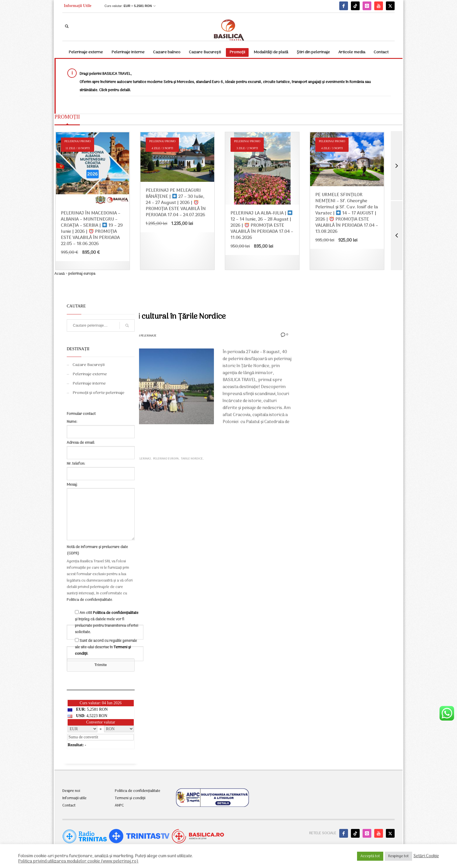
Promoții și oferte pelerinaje (99, 393)
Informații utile (74, 798)
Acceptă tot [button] (370, 856)
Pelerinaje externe (90, 374)
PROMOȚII (67, 117)
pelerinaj (144, 459)
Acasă (60, 274)
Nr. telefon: (101, 469)
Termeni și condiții (130, 798)
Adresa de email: (101, 448)
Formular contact (81, 414)
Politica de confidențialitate (89, 600)
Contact (69, 806)
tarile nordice (192, 459)
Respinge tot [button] (398, 856)
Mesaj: (101, 512)
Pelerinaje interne (89, 384)
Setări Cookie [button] (426, 856)
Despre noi (71, 791)
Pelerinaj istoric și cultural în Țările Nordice (153, 317)
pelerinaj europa (166, 459)
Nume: (101, 427)
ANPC (119, 806)
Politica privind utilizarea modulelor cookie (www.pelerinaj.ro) (78, 861)
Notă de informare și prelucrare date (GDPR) (97, 550)
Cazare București (89, 365)
